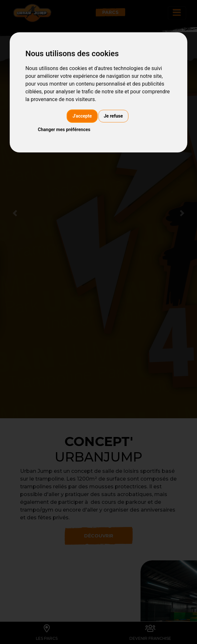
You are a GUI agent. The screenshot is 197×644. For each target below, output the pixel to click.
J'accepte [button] (82, 116)
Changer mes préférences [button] (64, 130)
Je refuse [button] (113, 116)
